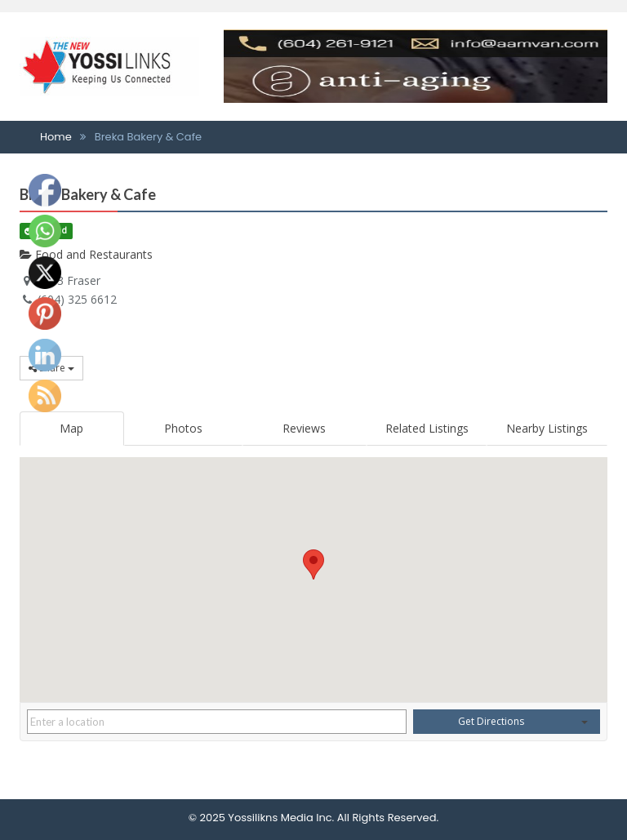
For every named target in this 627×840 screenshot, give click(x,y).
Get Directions (491, 721)
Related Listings (427, 428)
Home (56, 137)
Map (71, 428)
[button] (313, 564)
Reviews (304, 428)
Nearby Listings (547, 428)
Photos (183, 428)
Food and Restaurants (86, 254)
